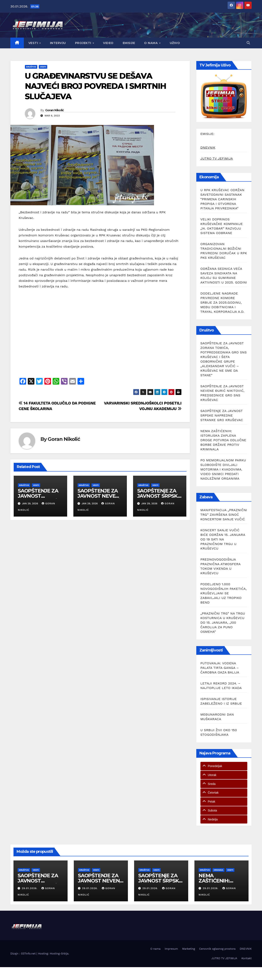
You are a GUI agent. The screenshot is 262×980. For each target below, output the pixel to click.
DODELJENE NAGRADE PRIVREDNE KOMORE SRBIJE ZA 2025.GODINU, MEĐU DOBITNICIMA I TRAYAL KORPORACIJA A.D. (222, 302)
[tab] (224, 766)
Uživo (175, 43)
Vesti (34, 43)
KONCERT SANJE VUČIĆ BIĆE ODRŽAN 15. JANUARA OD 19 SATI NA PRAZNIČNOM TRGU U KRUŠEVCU (223, 539)
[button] (248, 43)
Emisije (129, 43)
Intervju (58, 43)
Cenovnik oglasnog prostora (217, 949)
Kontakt (247, 958)
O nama (151, 43)
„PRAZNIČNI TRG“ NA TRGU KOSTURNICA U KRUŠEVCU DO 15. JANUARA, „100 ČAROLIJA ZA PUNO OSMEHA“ (223, 623)
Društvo (31, 67)
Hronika (218, 870)
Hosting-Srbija (59, 954)
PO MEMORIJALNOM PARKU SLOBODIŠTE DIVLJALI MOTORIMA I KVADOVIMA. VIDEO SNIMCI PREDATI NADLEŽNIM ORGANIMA (223, 469)
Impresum (171, 949)
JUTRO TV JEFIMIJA (217, 158)
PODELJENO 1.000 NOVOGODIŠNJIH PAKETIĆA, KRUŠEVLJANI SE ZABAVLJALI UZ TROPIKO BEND (224, 593)
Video (108, 43)
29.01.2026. (30, 888)
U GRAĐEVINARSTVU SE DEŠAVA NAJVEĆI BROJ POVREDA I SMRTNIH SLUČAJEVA (95, 86)
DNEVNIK (208, 147)
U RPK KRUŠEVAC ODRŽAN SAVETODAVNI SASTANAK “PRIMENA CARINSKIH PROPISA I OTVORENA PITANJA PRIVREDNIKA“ (223, 199)
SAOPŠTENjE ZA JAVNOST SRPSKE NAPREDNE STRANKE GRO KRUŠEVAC (222, 415)
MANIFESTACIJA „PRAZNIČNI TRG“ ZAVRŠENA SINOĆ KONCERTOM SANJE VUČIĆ (224, 515)
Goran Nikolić (55, 110)
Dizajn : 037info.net (23, 954)
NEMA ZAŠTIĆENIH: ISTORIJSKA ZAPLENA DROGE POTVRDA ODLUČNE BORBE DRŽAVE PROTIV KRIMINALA (223, 440)
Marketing (189, 949)
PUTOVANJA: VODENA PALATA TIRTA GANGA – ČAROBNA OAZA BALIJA (220, 668)
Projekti (84, 43)
